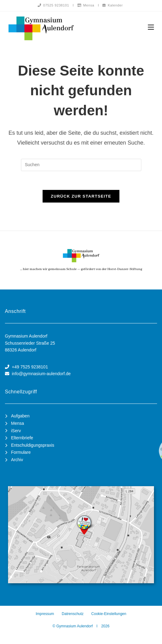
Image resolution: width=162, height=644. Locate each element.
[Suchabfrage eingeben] (81, 165)
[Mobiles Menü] (151, 27)
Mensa (86, 5)
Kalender (113, 5)
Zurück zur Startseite (81, 196)
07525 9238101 (53, 5)
